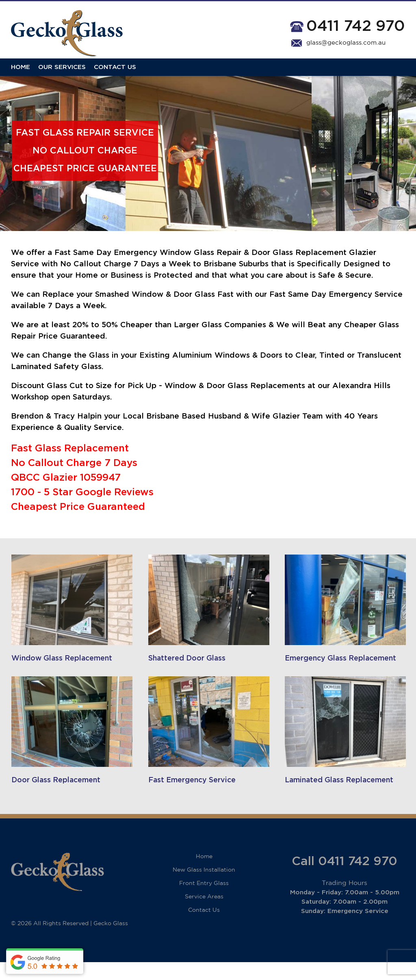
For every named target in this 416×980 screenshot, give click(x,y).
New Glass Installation (204, 888)
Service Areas (204, 915)
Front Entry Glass (204, 901)
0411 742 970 (356, 26)
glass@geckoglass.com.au (346, 43)
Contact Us (115, 74)
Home (21, 74)
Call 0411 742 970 (344, 879)
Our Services (62, 74)
